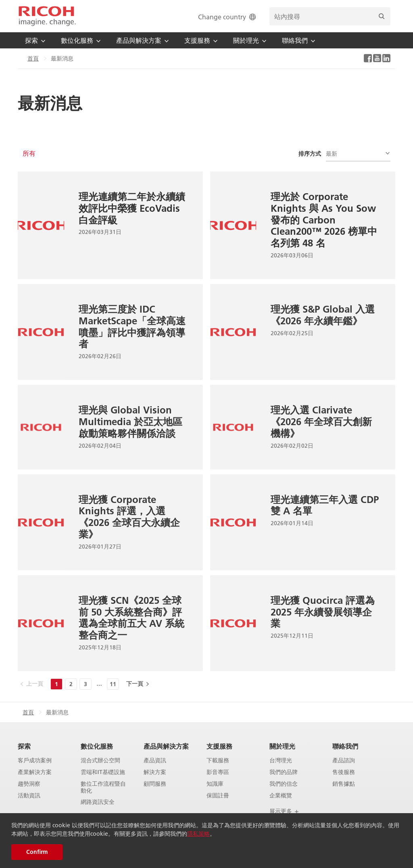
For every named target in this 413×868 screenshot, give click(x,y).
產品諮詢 (344, 761)
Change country (228, 17)
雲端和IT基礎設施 (103, 772)
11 (113, 684)
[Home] (47, 16)
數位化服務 (97, 746)
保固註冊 (218, 796)
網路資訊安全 (98, 802)
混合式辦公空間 (100, 761)
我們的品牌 (284, 772)
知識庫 (215, 784)
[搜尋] (382, 16)
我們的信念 (284, 784)
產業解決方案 (35, 772)
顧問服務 (155, 784)
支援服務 (219, 746)
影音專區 (218, 772)
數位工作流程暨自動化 (103, 787)
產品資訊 (155, 761)
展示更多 (284, 811)
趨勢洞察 (29, 784)
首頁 (33, 58)
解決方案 (155, 772)
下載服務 (218, 761)
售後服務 (344, 772)
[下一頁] (137, 684)
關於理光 (282, 746)
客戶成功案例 (35, 761)
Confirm (37, 852)
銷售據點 (344, 784)
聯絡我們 (345, 746)
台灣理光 (281, 761)
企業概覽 (281, 796)
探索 (24, 746)
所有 (29, 153)
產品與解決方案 (166, 746)
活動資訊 (29, 796)
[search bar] (330, 16)
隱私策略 (198, 834)
